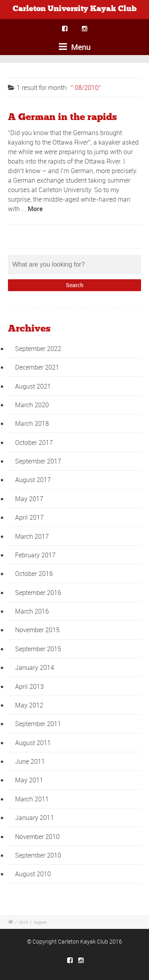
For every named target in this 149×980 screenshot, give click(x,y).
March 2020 (32, 405)
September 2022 (38, 349)
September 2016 (38, 593)
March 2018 (32, 423)
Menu (75, 47)
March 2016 (32, 611)
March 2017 (32, 536)
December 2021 (37, 367)
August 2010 (33, 874)
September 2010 (38, 855)
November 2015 (37, 630)
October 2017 (34, 442)
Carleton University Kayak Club (75, 9)
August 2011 (33, 743)
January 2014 (35, 667)
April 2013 (29, 686)
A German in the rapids (62, 117)
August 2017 (33, 480)
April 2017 (29, 517)
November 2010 (37, 837)
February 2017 (35, 555)
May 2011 (29, 780)
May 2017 (29, 499)
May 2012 (29, 705)
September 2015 (38, 649)
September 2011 (38, 724)
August (40, 922)
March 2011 (32, 799)
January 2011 (35, 818)
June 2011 (30, 761)
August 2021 (33, 386)
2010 (23, 922)
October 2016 (34, 574)
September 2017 (38, 461)
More (35, 209)
